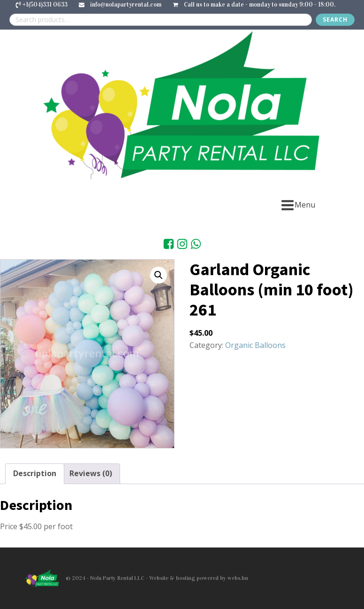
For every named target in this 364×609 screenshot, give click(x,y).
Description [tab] (35, 473)
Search (335, 19)
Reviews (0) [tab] (91, 473)
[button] (159, 275)
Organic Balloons (255, 345)
